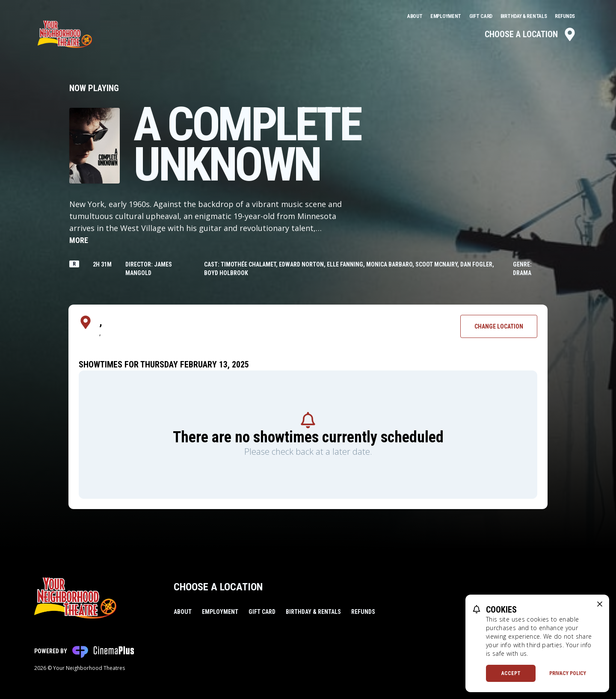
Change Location (499, 326)
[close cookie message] (600, 604)
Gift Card (481, 16)
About (415, 16)
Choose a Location (531, 34)
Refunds (565, 16)
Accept (511, 673)
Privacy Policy (568, 673)
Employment (446, 16)
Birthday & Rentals (524, 16)
